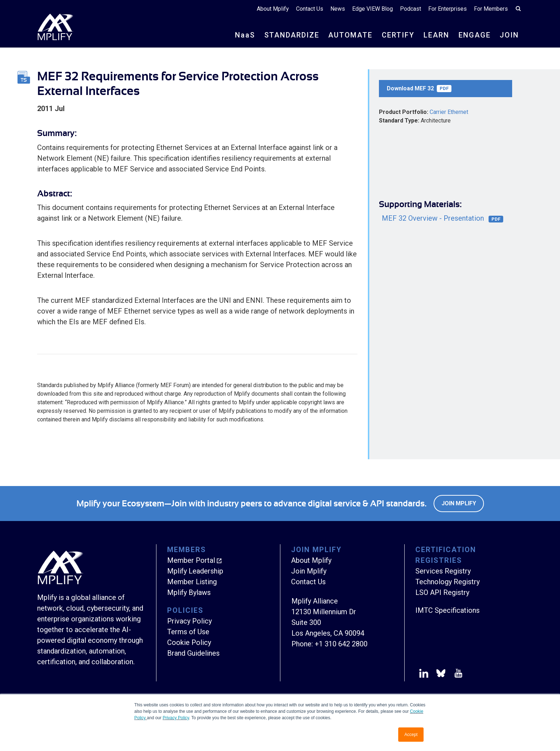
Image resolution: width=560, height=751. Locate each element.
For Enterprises (447, 9)
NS (245, 35)
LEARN (436, 35)
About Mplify (273, 9)
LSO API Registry (442, 592)
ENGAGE (475, 35)
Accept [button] (411, 735)
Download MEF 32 (419, 89)
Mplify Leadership (195, 571)
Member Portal (191, 560)
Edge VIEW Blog (372, 9)
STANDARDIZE (292, 35)
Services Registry (443, 571)
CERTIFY (398, 35)
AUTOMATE (350, 35)
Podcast (411, 9)
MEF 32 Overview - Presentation (442, 218)
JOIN (509, 35)
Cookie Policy (189, 642)
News (338, 9)
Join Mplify (459, 503)
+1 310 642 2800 (341, 644)
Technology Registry (447, 582)
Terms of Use (188, 632)
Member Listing (192, 582)
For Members (491, 9)
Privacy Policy (176, 718)
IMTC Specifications (447, 610)
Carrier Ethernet (449, 112)
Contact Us (310, 9)
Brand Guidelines (193, 653)
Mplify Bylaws (189, 592)
